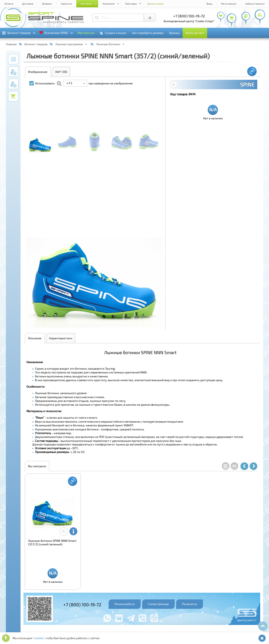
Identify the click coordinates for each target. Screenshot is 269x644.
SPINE (247, 84)
